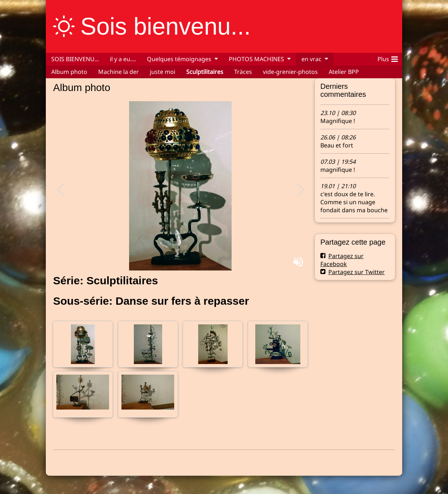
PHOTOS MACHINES (256, 59)
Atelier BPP (344, 72)
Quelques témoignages (179, 59)
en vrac (311, 59)
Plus (388, 58)
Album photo (69, 72)
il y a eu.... (123, 59)
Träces (243, 72)
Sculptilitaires (205, 72)
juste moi (163, 72)
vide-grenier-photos (290, 72)
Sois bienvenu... (165, 26)
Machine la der (119, 72)
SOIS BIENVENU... (75, 59)
